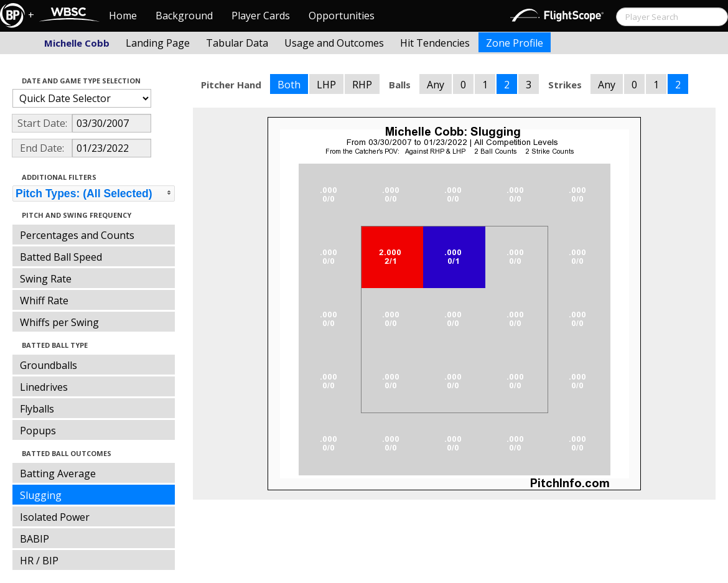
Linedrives (44, 387)
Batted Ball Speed (61, 257)
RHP (362, 85)
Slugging (41, 495)
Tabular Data (237, 43)
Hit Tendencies (435, 43)
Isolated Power (55, 517)
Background (184, 16)
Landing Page (158, 43)
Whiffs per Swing (59, 322)
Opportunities (342, 16)
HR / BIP (39, 561)
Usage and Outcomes (334, 43)
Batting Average (58, 473)
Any (436, 85)
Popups (38, 431)
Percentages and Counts (77, 235)
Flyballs (37, 409)
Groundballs (49, 365)
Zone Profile (515, 43)
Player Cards (261, 16)
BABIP (35, 539)
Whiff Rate (44, 301)
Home (123, 16)
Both (289, 85)
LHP (326, 85)
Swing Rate (46, 279)
